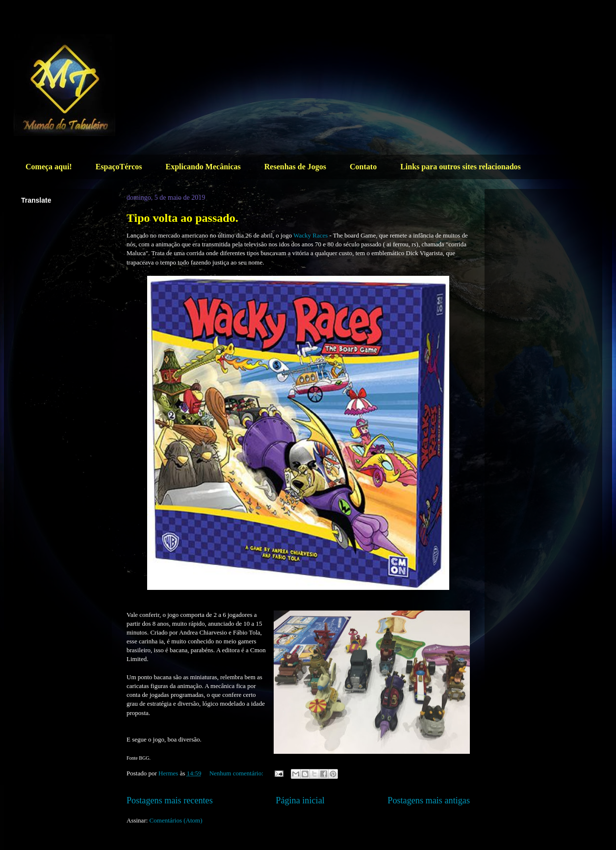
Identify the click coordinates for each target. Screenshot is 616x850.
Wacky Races (311, 235)
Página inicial (300, 800)
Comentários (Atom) (176, 820)
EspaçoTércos (119, 167)
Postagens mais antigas (429, 800)
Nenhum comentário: (237, 773)
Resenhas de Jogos (295, 167)
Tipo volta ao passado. (182, 218)
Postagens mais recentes (170, 800)
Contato (363, 167)
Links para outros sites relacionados (461, 167)
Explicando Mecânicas (203, 167)
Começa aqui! (49, 167)
